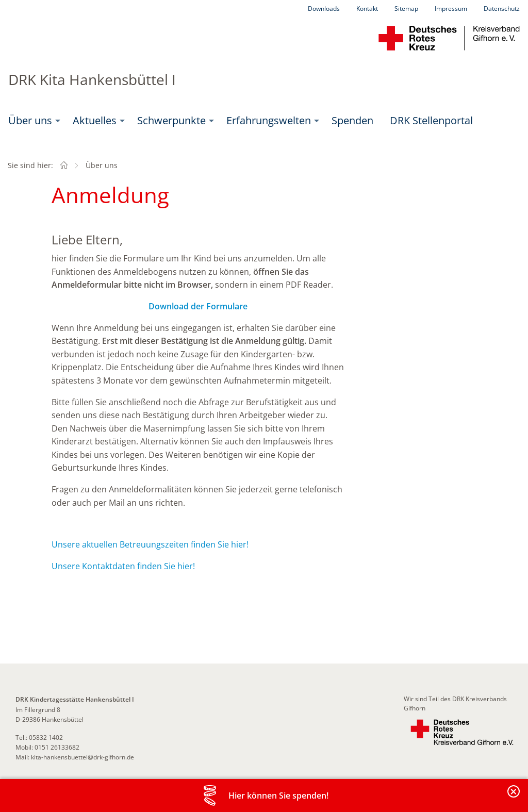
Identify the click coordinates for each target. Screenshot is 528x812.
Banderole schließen (514, 797)
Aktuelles (95, 120)
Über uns (30, 120)
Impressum (451, 9)
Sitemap (406, 9)
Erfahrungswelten (269, 120)
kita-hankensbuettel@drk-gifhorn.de (82, 757)
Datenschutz (502, 9)
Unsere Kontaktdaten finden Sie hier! (123, 566)
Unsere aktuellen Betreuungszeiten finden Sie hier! (150, 544)
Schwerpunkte (171, 120)
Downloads (324, 9)
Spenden (352, 120)
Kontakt (367, 9)
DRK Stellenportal (431, 120)
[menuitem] (32, 121)
